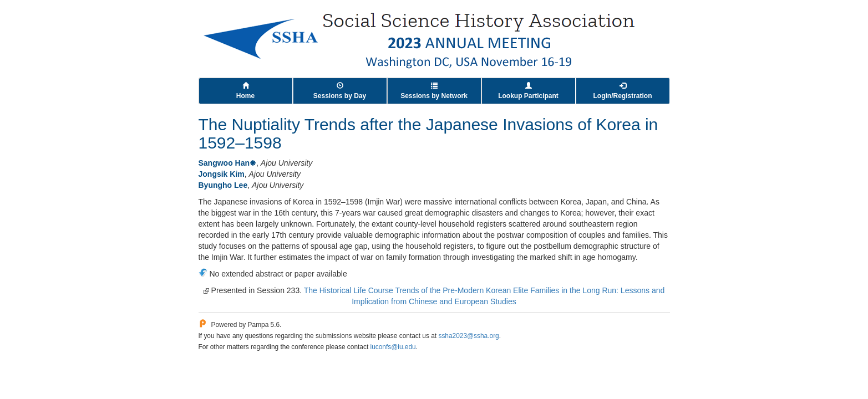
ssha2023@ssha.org (468, 336)
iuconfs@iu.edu (393, 347)
